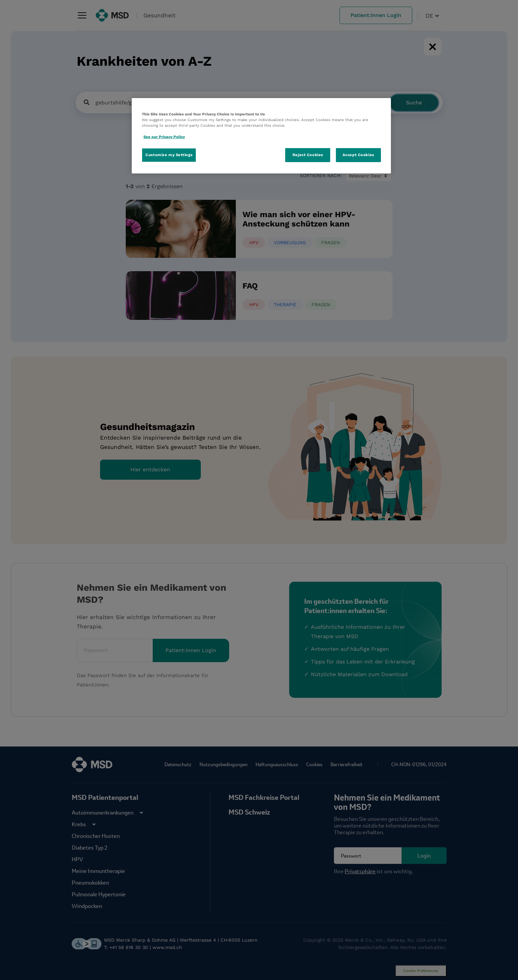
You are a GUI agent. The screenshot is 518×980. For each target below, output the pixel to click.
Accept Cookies (358, 155)
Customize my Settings (169, 155)
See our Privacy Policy (164, 137)
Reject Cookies (308, 155)
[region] (261, 136)
